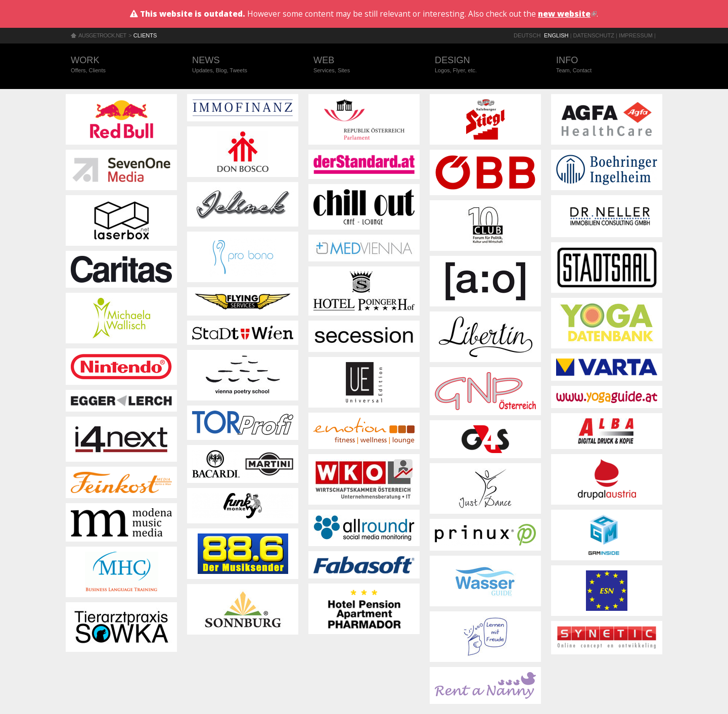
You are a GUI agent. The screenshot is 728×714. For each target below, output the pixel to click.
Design (485, 65)
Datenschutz (594, 35)
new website (567, 14)
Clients (145, 35)
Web (364, 65)
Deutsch (527, 35)
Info (607, 65)
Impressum (636, 35)
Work (121, 65)
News (243, 65)
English (556, 35)
